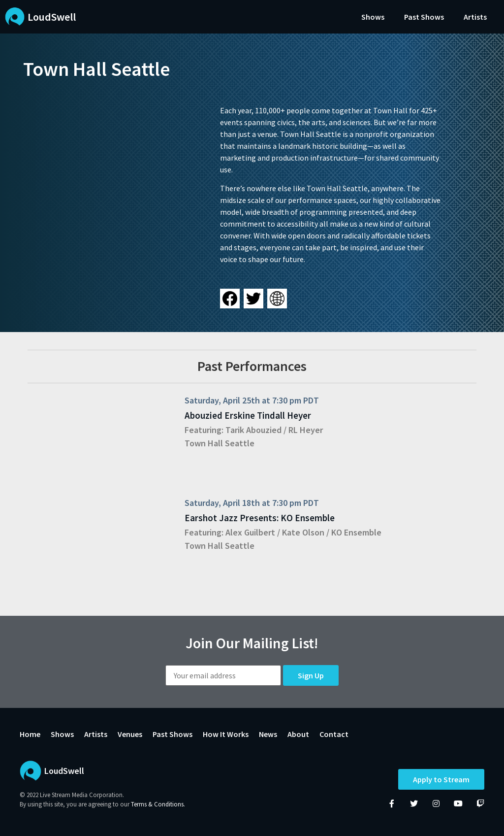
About (298, 734)
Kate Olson (303, 532)
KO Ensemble (356, 532)
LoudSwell (52, 17)
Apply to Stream (441, 779)
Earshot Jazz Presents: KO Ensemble (260, 518)
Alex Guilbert (250, 532)
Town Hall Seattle (220, 443)
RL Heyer (306, 430)
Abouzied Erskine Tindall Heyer (248, 415)
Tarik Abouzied (253, 430)
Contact (334, 734)
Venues (130, 734)
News (268, 734)
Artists (475, 17)
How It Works (226, 734)
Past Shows (424, 17)
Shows (373, 17)
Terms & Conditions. (158, 804)
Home (30, 734)
